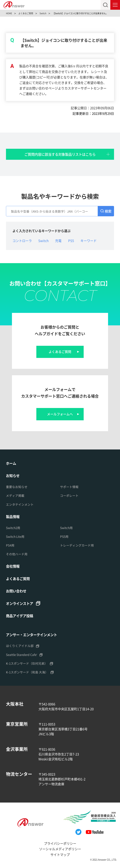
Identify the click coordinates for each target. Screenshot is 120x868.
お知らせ (13, 475)
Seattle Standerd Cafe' (22, 655)
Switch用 (66, 528)
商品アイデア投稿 (20, 616)
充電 (58, 241)
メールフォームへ (60, 414)
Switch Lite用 (15, 536)
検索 (108, 211)
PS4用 (10, 545)
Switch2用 (13, 528)
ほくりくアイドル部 (20, 646)
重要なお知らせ (17, 487)
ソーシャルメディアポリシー (60, 849)
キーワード (89, 241)
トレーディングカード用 (77, 545)
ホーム (11, 463)
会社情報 (13, 566)
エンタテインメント (20, 504)
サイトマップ (60, 855)
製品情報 (13, 516)
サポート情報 (69, 487)
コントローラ (22, 241)
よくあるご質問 (60, 352)
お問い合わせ (16, 591)
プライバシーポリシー (60, 843)
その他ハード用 (17, 554)
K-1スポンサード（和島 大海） (27, 672)
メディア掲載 (15, 495)
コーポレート (69, 495)
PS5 (71, 241)
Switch (43, 241)
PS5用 (64, 536)
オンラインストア (20, 603)
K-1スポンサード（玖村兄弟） (27, 663)
